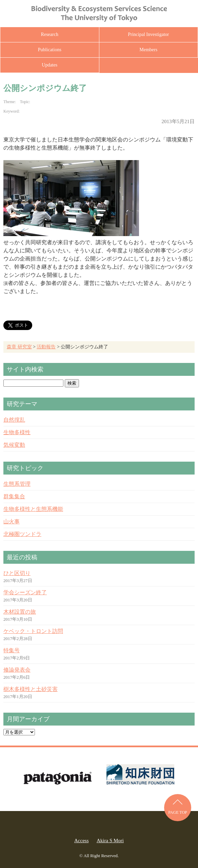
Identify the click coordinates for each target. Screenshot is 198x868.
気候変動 (14, 445)
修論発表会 (17, 670)
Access (81, 841)
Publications (50, 50)
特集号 (12, 650)
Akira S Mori (110, 841)
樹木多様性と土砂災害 (31, 689)
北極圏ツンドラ (22, 534)
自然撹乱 (14, 420)
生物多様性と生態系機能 (33, 509)
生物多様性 (17, 432)
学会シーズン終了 (25, 592)
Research (50, 34)
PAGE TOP (177, 812)
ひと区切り (17, 573)
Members (148, 50)
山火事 (12, 522)
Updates (49, 65)
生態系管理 (17, 484)
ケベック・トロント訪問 (33, 631)
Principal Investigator (148, 34)
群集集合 (14, 496)
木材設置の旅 (20, 612)
